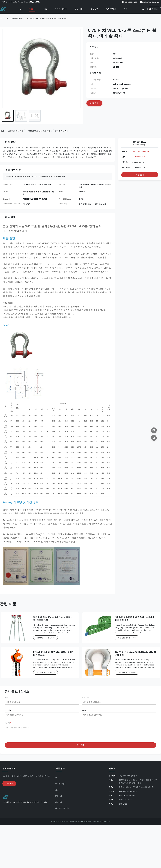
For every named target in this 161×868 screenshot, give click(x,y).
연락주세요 (111, 9)
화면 (45, 9)
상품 (7, 18)
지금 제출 (80, 747)
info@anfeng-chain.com (151, 2)
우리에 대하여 (61, 9)
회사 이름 (85, 697)
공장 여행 (78, 9)
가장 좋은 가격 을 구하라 (46, 638)
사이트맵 (58, 804)
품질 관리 (94, 9)
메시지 (8, 723)
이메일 (85, 710)
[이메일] (154, 430)
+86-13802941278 (138, 157)
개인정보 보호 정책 (62, 810)
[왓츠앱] (154, 438)
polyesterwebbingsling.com (129, 777)
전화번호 (8, 710)
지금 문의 (140, 175)
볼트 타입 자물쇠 (18, 18)
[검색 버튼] (143, 9)
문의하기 (58, 798)
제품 (31, 9)
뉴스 (125, 9)
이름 (7, 697)
